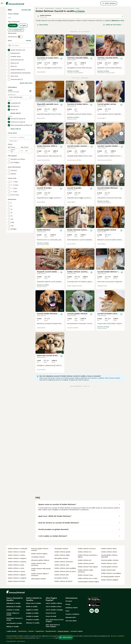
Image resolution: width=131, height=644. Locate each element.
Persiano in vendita (33, 620)
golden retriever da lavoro (87, 549)
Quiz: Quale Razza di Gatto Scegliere (53, 626)
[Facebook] (92, 611)
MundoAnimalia (51, 631)
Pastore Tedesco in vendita (13, 614)
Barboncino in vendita (14, 607)
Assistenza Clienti (71, 608)
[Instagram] (97, 611)
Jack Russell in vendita (14, 623)
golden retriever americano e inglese (88, 556)
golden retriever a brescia (17, 552)
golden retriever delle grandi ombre (41, 569)
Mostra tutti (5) (16, 113)
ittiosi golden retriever (39, 579)
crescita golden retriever (109, 567)
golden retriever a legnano (17, 575)
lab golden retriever (38, 557)
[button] (80, 133)
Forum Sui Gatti (51, 616)
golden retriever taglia (62, 555)
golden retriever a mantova (17, 562)
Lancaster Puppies (77, 631)
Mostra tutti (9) (16, 129)
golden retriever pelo (62, 575)
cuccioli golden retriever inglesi (88, 582)
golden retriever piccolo (86, 563)
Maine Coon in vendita (34, 603)
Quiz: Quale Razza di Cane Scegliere (55, 621)
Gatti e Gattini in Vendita (34, 599)
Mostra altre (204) (26, 83)
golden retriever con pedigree (111, 573)
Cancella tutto (26, 10)
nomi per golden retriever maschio (40, 549)
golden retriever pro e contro (88, 578)
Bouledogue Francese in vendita (14, 619)
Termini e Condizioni (72, 614)
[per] (27, 151)
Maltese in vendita (13, 627)
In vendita (13, 25)
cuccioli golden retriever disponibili (109, 556)
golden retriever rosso (85, 575)
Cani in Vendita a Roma (54, 607)
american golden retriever (110, 560)
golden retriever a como (16, 568)
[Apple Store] (94, 605)
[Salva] (61, 59)
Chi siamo (69, 601)
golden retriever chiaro (109, 549)
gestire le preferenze (46, 638)
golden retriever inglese (39, 554)
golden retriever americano (64, 562)
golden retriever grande (62, 552)
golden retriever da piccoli (63, 581)
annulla (28, 41)
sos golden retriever (61, 578)
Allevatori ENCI (71, 617)
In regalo (23, 25)
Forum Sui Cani (51, 613)
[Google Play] (94, 599)
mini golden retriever (61, 558)
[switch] (20, 37)
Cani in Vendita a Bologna (54, 610)
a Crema (80, 11)
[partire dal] (14, 151)
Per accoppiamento (16, 30)
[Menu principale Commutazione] (2, 3)
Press (67, 611)
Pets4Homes (22, 631)
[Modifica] (30, 91)
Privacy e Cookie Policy (15, 638)
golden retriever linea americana (39, 564)
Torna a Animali (13, 14)
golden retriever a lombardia (18, 549)
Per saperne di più (118, 21)
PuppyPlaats (40, 631)
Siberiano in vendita (33, 623)
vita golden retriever (61, 549)
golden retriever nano (62, 565)
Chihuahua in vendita (13, 603)
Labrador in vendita (13, 610)
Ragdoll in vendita (32, 610)
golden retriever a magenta (17, 578)
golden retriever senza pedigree (65, 568)
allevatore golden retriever (40, 560)
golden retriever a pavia (16, 565)
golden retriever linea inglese (88, 567)
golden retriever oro (85, 552)
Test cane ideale (71, 621)
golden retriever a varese (16, 571)
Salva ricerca (43, 25)
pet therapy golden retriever (111, 577)
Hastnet (31, 631)
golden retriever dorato (109, 552)
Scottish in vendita (32, 616)
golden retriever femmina (16, 581)
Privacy (68, 604)
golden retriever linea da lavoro (65, 571)
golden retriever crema (109, 563)
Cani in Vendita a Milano (54, 603)
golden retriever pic (85, 560)
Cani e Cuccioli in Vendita (15, 599)
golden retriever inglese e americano (40, 575)
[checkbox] (9, 50)
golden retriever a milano (16, 555)
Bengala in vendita (32, 613)
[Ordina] (113, 25)
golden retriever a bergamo (17, 558)
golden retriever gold (108, 570)
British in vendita (32, 607)
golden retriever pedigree (110, 580)
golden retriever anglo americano (85, 571)
